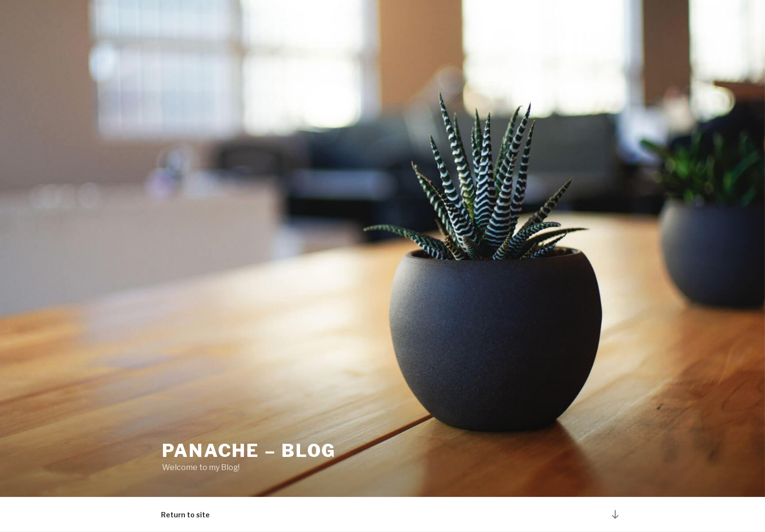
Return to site (185, 515)
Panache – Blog (249, 451)
